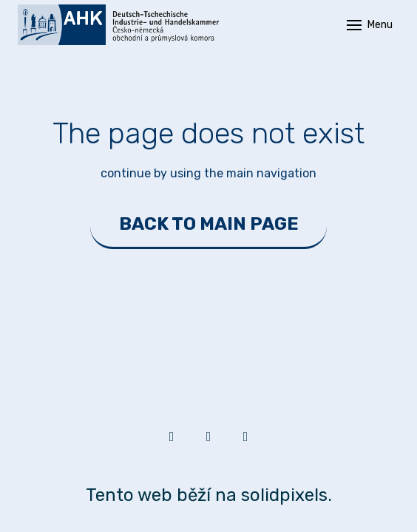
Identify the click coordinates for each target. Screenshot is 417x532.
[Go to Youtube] (245, 437)
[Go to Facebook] (208, 437)
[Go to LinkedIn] (172, 437)
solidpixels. (287, 495)
